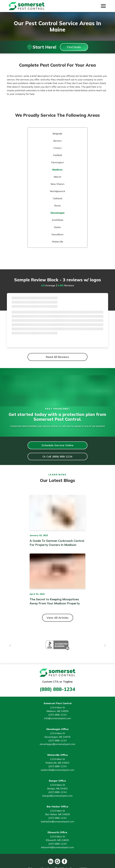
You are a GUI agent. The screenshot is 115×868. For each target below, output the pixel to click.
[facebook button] (64, 861)
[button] (103, 6)
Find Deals (74, 47)
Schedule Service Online (58, 445)
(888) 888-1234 (57, 689)
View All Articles (58, 618)
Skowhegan (57, 213)
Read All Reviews (57, 357)
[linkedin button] (51, 861)
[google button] (57, 861)
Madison (57, 170)
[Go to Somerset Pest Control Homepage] (27, 6)
